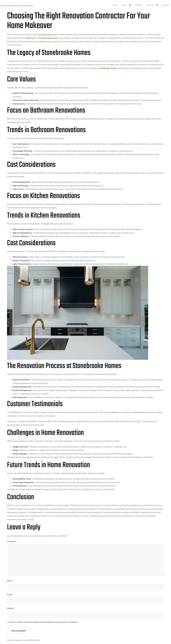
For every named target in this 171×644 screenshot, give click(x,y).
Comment (12, 541)
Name (10, 581)
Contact (165, 5)
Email (10, 594)
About (124, 5)
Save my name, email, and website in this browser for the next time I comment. (44, 622)
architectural (45, 34)
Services (150, 5)
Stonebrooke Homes (108, 68)
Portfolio (138, 5)
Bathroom (31, 38)
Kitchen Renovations (49, 38)
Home (115, 5)
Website (11, 608)
